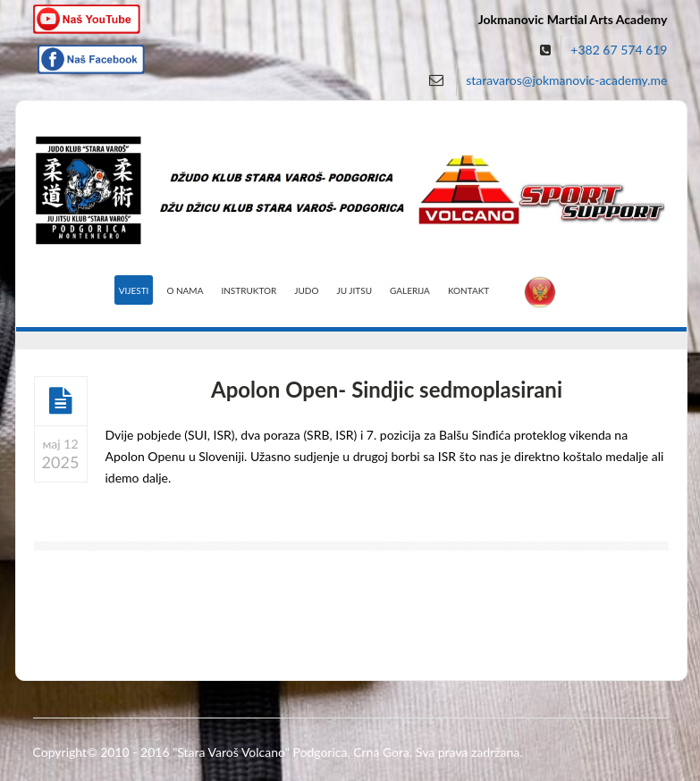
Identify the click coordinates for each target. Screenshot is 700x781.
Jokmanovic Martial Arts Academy (573, 19)
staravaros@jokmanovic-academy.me (566, 80)
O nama (185, 290)
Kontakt (468, 290)
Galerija (410, 290)
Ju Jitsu (354, 290)
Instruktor (249, 290)
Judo (306, 290)
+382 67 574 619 (619, 50)
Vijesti (134, 290)
